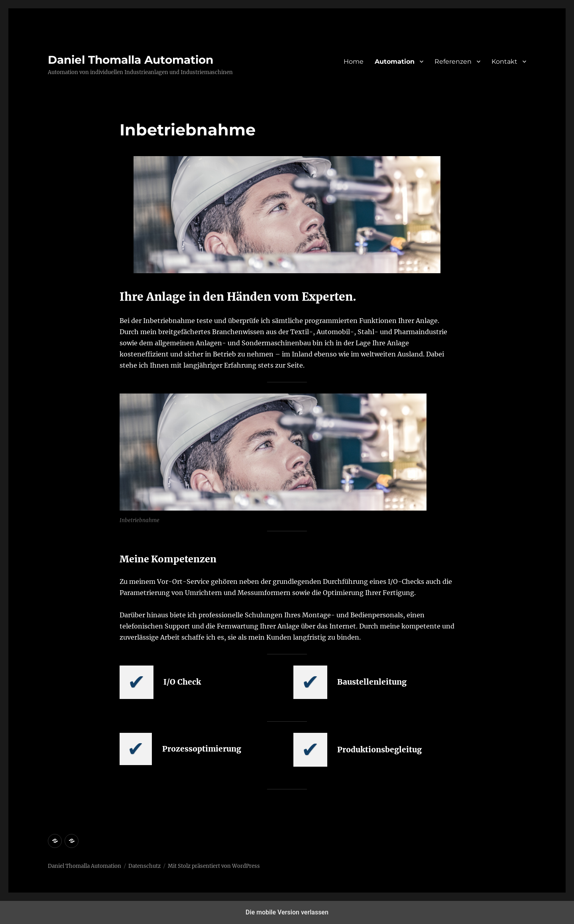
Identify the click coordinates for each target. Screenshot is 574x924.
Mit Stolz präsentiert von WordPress (214, 866)
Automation (395, 62)
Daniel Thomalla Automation (131, 60)
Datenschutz (144, 866)
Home (354, 62)
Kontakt (504, 62)
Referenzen (453, 62)
